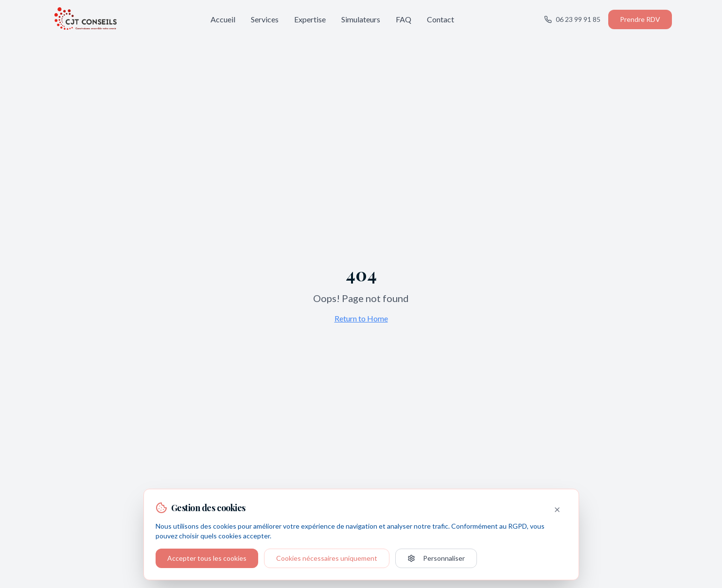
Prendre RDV (640, 19)
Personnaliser (436, 558)
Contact (440, 19)
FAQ (404, 19)
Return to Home (361, 318)
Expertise (310, 19)
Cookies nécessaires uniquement (327, 558)
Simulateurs (361, 19)
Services (265, 19)
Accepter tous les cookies (207, 558)
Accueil (223, 19)
